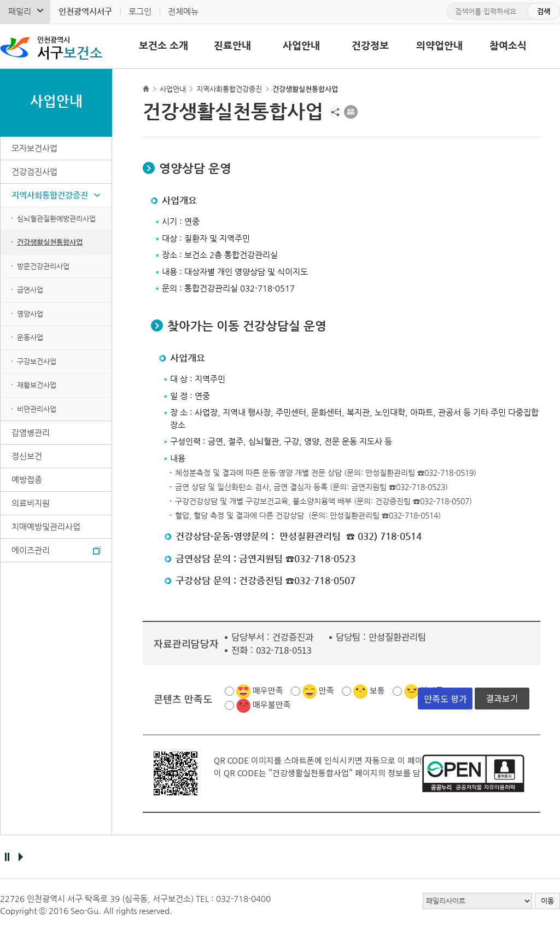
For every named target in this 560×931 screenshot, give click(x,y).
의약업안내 (439, 45)
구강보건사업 (37, 361)
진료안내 (232, 45)
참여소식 (508, 45)
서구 (72, 47)
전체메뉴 (183, 11)
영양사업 (30, 314)
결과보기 (502, 698)
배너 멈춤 (7, 857)
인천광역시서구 (85, 11)
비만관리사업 (37, 409)
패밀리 (20, 11)
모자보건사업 (34, 148)
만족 (326, 690)
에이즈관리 (31, 550)
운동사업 (30, 337)
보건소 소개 (164, 45)
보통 (377, 690)
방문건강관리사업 (43, 266)
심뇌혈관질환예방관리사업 (56, 219)
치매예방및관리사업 (46, 526)
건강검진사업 (34, 171)
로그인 (140, 11)
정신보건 (27, 456)
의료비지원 (31, 503)
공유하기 (336, 112)
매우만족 (268, 690)
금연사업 (30, 290)
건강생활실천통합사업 (50, 242)
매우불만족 (272, 704)
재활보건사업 (37, 385)
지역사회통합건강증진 (50, 195)
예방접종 (27, 479)
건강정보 (370, 45)
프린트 (351, 112)
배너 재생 (21, 857)
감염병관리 (31, 432)
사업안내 (301, 45)
